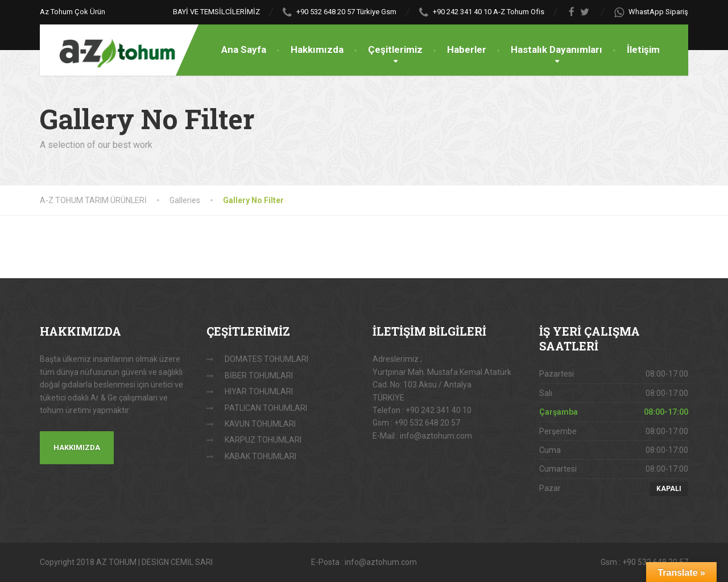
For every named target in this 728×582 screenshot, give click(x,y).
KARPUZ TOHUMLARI (263, 440)
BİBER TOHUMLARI (259, 375)
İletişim (643, 49)
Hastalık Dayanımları (557, 49)
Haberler (467, 49)
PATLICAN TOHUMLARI (266, 408)
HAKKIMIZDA (77, 447)
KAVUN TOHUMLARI (260, 424)
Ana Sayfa (244, 49)
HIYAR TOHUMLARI (259, 391)
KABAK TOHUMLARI (260, 456)
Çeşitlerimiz (395, 49)
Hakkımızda (317, 49)
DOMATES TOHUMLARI (266, 359)
